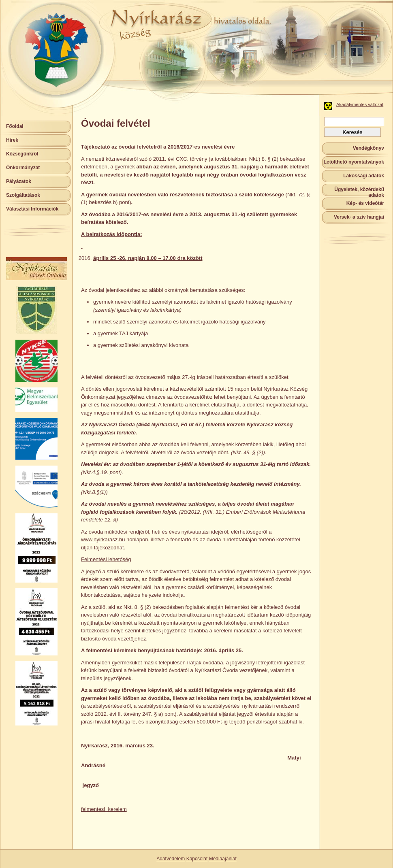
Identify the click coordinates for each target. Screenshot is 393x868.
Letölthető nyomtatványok (354, 162)
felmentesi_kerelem (104, 809)
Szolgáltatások (23, 195)
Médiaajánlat (223, 859)
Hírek (12, 140)
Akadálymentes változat (360, 104)
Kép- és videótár (365, 203)
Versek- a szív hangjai (359, 217)
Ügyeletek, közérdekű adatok (359, 192)
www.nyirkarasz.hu (103, 539)
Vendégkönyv (368, 148)
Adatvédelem (171, 859)
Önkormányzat (23, 168)
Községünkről (22, 154)
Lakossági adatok (364, 176)
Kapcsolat (197, 859)
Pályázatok (19, 181)
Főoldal (15, 126)
